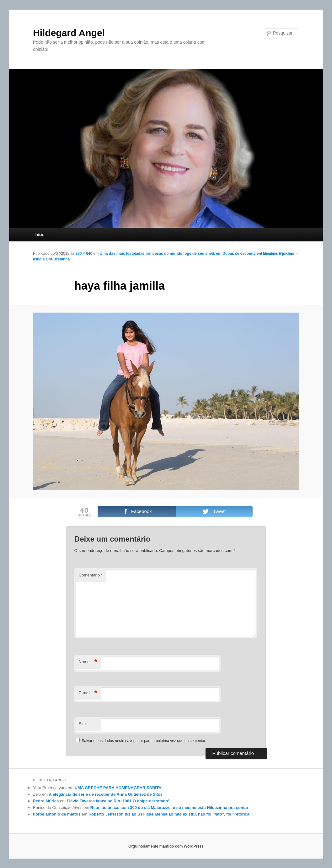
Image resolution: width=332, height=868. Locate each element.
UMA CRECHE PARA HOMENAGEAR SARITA (118, 788)
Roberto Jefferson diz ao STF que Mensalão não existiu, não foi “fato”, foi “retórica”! (171, 814)
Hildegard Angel (69, 33)
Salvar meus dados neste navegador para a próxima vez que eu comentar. (144, 741)
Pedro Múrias (46, 801)
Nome (88, 662)
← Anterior (265, 254)
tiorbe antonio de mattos (57, 814)
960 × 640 (84, 254)
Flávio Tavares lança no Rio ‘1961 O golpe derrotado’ (118, 801)
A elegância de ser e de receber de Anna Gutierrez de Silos (106, 794)
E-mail (88, 693)
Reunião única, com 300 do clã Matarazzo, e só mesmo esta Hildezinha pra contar (169, 808)
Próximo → (289, 254)
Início (39, 235)
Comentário (91, 575)
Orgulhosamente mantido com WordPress (166, 846)
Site (82, 724)
